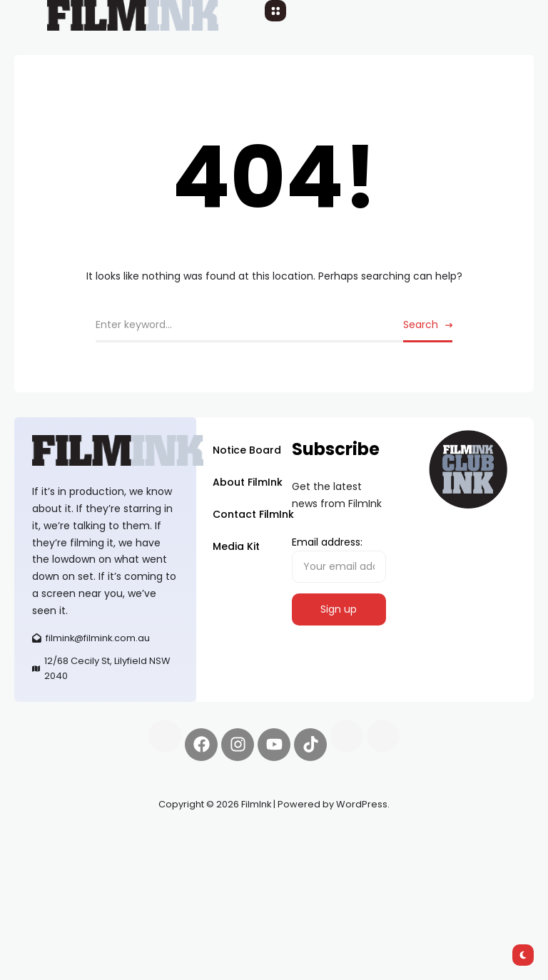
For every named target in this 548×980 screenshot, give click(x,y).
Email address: (339, 559)
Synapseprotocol (56, 838)
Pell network (131, 838)
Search (421, 325)
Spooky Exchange (58, 854)
